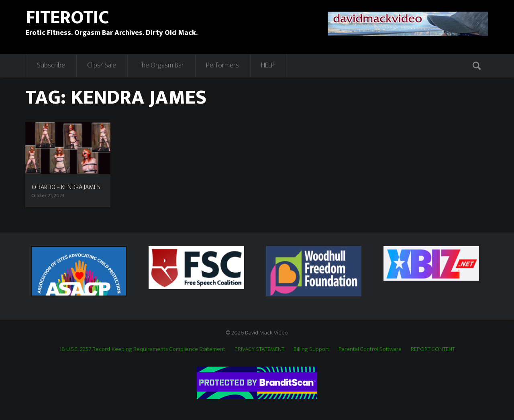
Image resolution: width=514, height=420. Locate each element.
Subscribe (51, 65)
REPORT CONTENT (433, 349)
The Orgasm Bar (161, 65)
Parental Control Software (370, 349)
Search (477, 65)
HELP (268, 65)
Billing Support (311, 349)
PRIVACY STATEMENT (259, 349)
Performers (222, 65)
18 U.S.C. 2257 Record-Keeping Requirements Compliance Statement (142, 349)
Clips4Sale (102, 65)
